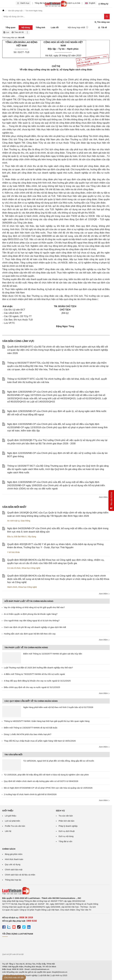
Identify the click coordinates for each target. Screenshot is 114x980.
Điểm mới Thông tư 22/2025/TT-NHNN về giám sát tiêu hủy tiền (53, 654)
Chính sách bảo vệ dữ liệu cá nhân (20, 875)
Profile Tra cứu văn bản (15, 826)
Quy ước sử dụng (13, 864)
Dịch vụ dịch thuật (67, 831)
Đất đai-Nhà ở (20, 537)
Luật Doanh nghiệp (29, 975)
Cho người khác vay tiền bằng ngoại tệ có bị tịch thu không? (32, 621)
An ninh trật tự (13, 521)
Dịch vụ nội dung (66, 836)
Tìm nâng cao (102, 22)
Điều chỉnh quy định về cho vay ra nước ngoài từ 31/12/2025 (32, 687)
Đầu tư (10, 537)
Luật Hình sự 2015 (59, 975)
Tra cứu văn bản (66, 816)
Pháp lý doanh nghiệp (68, 826)
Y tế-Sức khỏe (13, 552)
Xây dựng (32, 537)
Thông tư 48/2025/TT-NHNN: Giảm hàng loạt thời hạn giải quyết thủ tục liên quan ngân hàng (47, 721)
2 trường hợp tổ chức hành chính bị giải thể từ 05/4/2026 (30, 794)
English (90, 3)
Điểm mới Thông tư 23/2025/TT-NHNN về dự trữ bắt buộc (31, 728)
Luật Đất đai (44, 975)
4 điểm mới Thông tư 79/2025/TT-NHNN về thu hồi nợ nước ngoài (34, 674)
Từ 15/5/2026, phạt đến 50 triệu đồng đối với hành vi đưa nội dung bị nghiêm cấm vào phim (46, 775)
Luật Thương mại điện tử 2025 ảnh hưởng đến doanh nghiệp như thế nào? (38, 668)
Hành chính (12, 587)
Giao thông (25, 521)
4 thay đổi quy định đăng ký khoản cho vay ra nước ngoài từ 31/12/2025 (37, 681)
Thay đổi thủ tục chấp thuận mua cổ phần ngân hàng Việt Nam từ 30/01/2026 (40, 741)
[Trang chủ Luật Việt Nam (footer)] (56, 891)
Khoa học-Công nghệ (31, 568)
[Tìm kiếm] (107, 17)
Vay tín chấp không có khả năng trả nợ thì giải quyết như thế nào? (34, 607)
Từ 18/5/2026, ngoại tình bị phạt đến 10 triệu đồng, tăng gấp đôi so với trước (59, 761)
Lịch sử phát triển (12, 821)
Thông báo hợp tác (13, 880)
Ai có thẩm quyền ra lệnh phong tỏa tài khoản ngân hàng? (31, 614)
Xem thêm (104, 497)
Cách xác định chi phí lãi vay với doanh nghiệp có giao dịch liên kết (35, 627)
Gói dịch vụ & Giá (72, 3)
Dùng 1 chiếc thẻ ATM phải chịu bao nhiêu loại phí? (28, 734)
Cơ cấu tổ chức (14, 568)
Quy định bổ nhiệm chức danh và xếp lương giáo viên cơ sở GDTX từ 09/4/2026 (41, 781)
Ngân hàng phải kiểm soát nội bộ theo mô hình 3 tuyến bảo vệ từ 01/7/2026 (58, 707)
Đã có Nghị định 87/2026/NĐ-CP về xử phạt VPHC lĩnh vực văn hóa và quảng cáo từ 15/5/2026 (48, 788)
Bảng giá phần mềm (14, 854)
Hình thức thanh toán (14, 859)
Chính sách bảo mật (14, 870)
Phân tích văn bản (66, 821)
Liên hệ (8, 831)
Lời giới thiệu (11, 816)
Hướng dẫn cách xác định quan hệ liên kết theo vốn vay (30, 634)
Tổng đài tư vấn (65, 841)
